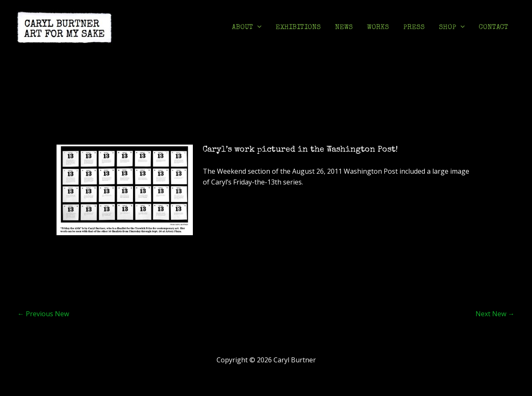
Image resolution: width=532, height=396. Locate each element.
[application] (257, 28)
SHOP (452, 28)
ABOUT (247, 28)
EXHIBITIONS (298, 28)
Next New (495, 314)
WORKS (378, 28)
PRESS (414, 28)
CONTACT (494, 28)
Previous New (43, 314)
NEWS (344, 28)
